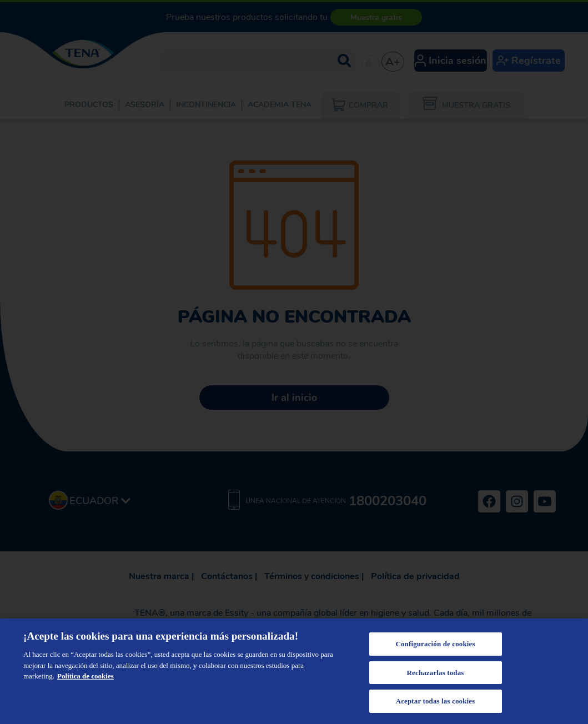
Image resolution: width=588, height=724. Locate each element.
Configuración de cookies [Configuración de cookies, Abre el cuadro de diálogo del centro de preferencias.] (435, 644)
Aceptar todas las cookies (436, 701)
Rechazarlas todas (436, 673)
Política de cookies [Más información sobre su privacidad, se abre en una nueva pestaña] (86, 676)
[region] (294, 671)
